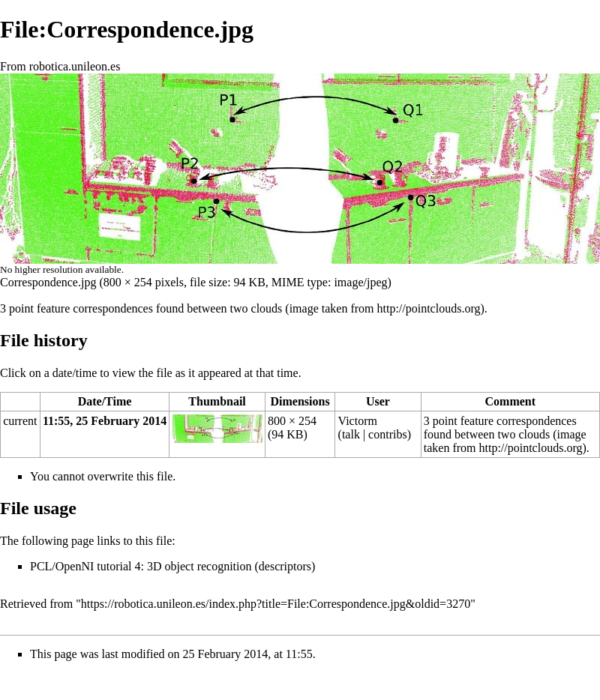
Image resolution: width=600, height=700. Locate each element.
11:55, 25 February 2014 (105, 421)
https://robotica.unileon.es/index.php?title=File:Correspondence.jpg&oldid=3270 (276, 604)
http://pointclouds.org (429, 308)
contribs (388, 434)
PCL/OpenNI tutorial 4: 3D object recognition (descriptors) (172, 566)
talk (351, 434)
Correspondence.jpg (48, 282)
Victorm (358, 421)
